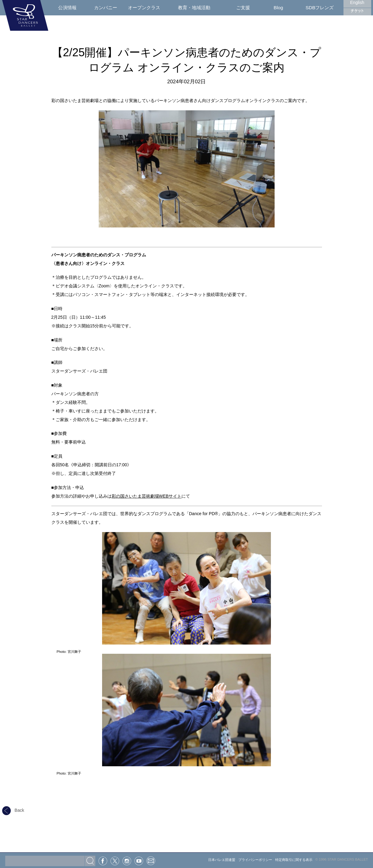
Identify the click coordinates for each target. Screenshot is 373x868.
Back (13, 810)
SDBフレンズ (320, 8)
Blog (278, 8)
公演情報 (67, 8)
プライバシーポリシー (255, 860)
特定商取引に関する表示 (294, 860)
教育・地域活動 (194, 8)
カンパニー (106, 8)
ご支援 (243, 8)
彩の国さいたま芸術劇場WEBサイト (147, 496)
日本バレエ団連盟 (222, 860)
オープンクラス (144, 8)
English (357, 2)
